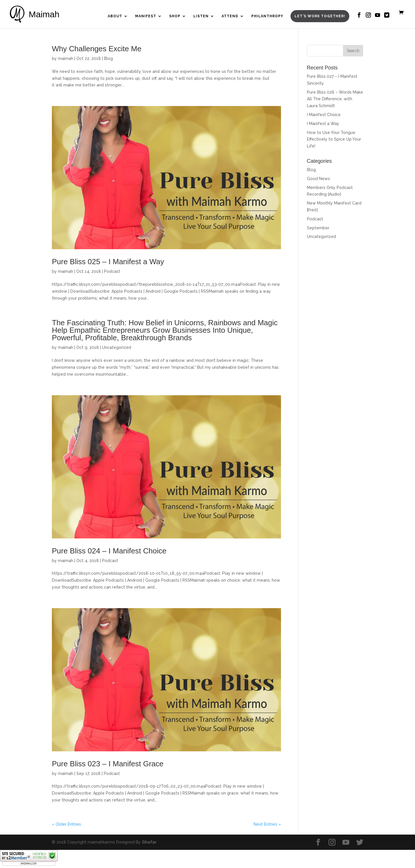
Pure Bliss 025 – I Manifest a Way (108, 262)
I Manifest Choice (324, 115)
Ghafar (149, 842)
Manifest (146, 16)
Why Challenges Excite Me (97, 49)
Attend (230, 16)
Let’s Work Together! (320, 16)
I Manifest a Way (323, 124)
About (115, 16)
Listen (201, 16)
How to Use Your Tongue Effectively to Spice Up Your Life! (334, 139)
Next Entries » (267, 824)
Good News (318, 179)
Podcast (112, 271)
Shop (175, 16)
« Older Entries (66, 824)
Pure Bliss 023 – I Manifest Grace (108, 764)
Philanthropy (267, 16)
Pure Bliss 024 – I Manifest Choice (109, 551)
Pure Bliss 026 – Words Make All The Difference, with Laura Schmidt (335, 99)
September (318, 228)
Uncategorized (117, 347)
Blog (109, 58)
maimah (66, 58)
